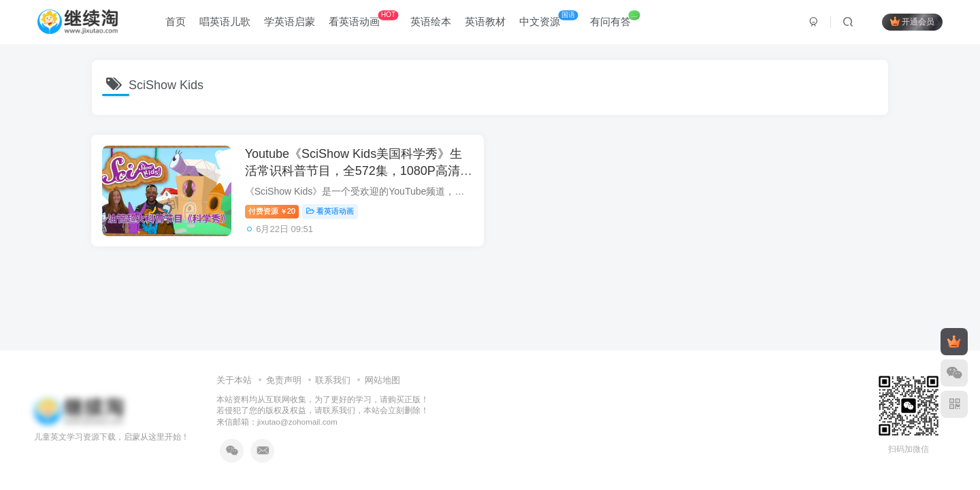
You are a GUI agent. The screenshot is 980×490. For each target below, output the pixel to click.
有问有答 (615, 20)
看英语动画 (363, 20)
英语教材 (485, 23)
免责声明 (284, 380)
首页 (176, 23)
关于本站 (234, 380)
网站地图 (382, 380)
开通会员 (912, 22)
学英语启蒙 (290, 23)
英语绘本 (431, 23)
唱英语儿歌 (225, 23)
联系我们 (333, 380)
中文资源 (549, 20)
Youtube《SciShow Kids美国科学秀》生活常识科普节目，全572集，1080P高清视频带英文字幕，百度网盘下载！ (357, 173)
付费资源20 (275, 213)
